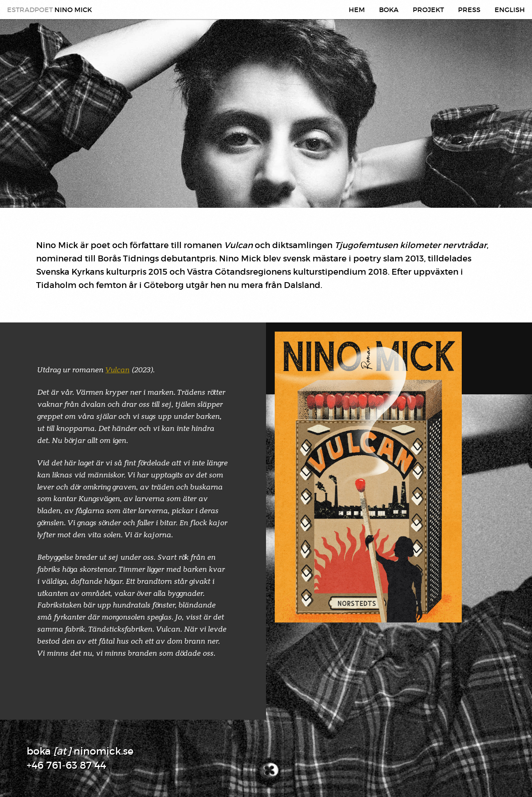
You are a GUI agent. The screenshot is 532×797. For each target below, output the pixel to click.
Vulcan (118, 370)
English (510, 10)
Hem (357, 10)
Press (469, 10)
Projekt (428, 10)
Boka (389, 10)
